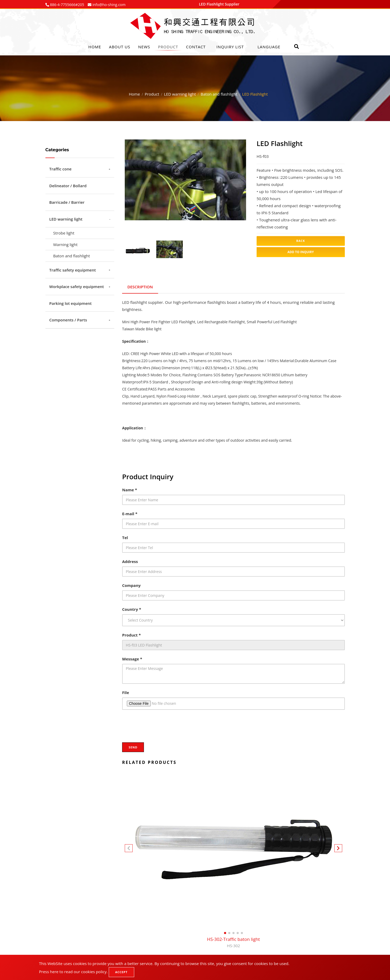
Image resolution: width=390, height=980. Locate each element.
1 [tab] (181, 225)
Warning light (66, 244)
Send (133, 747)
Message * (132, 659)
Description (140, 287)
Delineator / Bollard (68, 186)
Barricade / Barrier (67, 202)
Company (131, 585)
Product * (131, 635)
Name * (130, 490)
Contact (196, 47)
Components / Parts (68, 320)
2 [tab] (189, 225)
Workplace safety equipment (77, 286)
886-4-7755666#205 (67, 5)
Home (95, 47)
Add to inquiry (301, 252)
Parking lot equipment (71, 303)
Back (301, 241)
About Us (120, 47)
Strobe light (64, 233)
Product (168, 47)
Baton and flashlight (219, 94)
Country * (132, 609)
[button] (338, 849)
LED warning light (180, 94)
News (144, 47)
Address (130, 561)
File (126, 692)
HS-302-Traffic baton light (233, 943)
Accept (121, 972)
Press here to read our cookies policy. (73, 972)
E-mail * (130, 514)
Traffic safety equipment (73, 270)
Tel (125, 538)
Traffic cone (61, 169)
